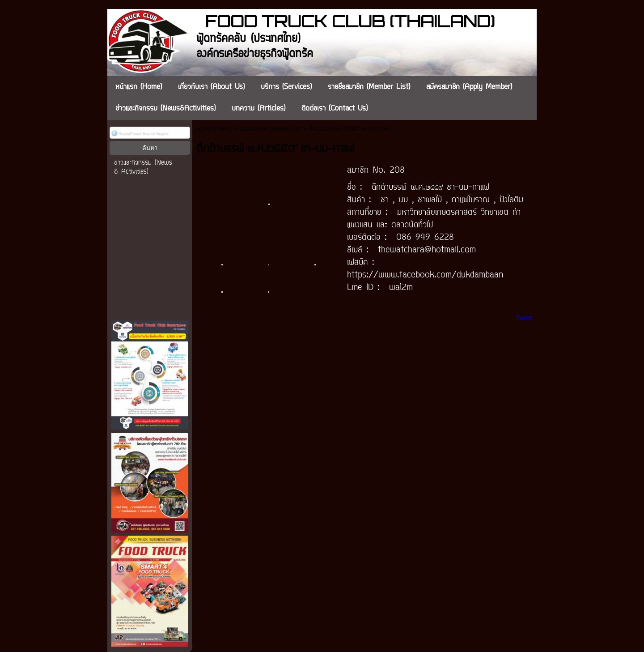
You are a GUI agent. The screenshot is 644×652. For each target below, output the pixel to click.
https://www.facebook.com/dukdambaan (425, 275)
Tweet (524, 318)
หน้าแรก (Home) (214, 129)
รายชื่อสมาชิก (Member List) (271, 129)
